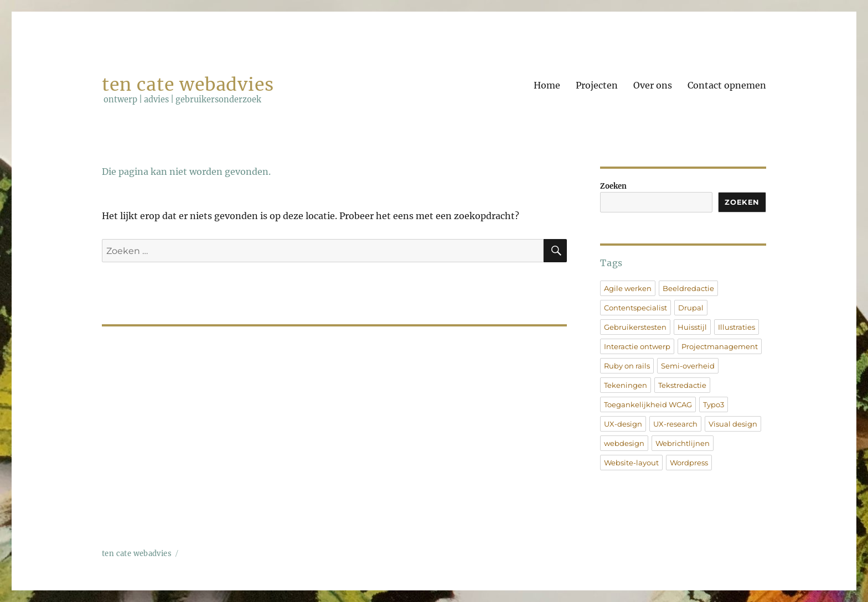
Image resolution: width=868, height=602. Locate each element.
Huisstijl (692, 327)
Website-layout (631, 463)
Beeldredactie (688, 288)
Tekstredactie (682, 385)
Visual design (733, 424)
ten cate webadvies (188, 85)
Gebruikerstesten (635, 327)
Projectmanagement (720, 346)
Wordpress (689, 463)
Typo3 (714, 404)
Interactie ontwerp (637, 346)
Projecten (597, 85)
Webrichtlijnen (683, 443)
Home (547, 85)
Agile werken (628, 288)
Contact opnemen (727, 85)
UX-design (623, 424)
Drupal (691, 308)
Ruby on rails (627, 366)
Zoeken (613, 186)
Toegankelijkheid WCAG (648, 404)
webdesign (624, 443)
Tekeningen (626, 385)
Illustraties (737, 327)
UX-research (675, 424)
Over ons (653, 85)
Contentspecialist (635, 308)
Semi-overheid (688, 366)
